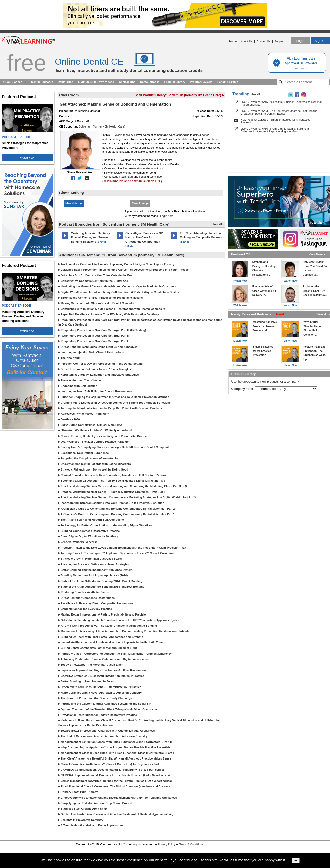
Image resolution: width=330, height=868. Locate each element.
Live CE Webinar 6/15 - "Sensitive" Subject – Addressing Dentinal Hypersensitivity (281, 103)
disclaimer (111, 181)
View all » (218, 224)
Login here (167, 216)
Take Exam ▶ (140, 203)
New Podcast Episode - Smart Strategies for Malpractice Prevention (276, 121)
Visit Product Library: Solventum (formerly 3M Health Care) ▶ (180, 95)
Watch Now (27, 158)
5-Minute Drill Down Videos (96, 82)
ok (296, 860)
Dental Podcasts (42, 82)
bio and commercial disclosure (140, 181)
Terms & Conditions (191, 844)
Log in (301, 41)
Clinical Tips (127, 82)
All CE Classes (12, 82)
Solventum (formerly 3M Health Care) (102, 126)
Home (233, 41)
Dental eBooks (150, 82)
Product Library (175, 82)
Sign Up (320, 41)
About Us (247, 41)
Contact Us (263, 41)
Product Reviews (201, 82)
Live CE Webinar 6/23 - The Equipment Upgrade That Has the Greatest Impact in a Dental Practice (279, 112)
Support (279, 41)
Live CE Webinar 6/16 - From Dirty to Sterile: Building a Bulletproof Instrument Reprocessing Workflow (275, 130)
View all (255, 94)
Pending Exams (228, 82)
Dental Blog (66, 82)
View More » (317, 254)
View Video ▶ (74, 203)
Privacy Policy (167, 844)
